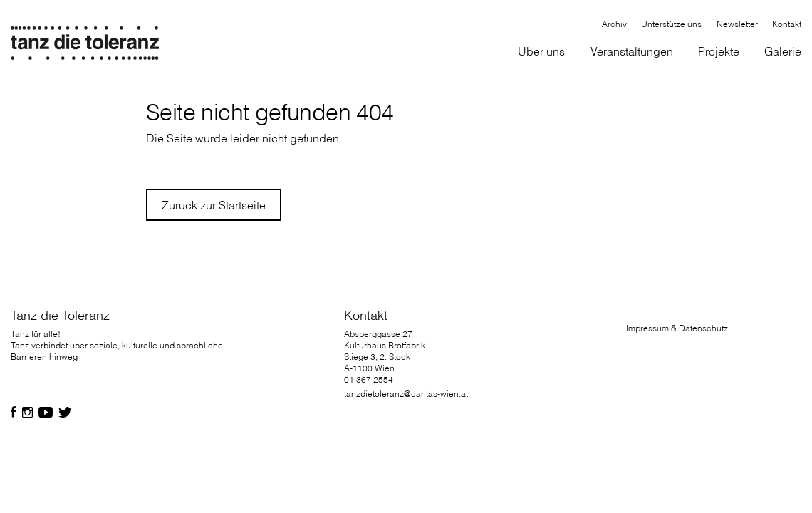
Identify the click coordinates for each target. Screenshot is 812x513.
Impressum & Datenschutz (677, 328)
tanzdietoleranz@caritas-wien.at (406, 394)
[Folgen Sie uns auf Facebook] (14, 413)
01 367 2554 (369, 379)
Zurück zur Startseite (214, 205)
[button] (542, 52)
